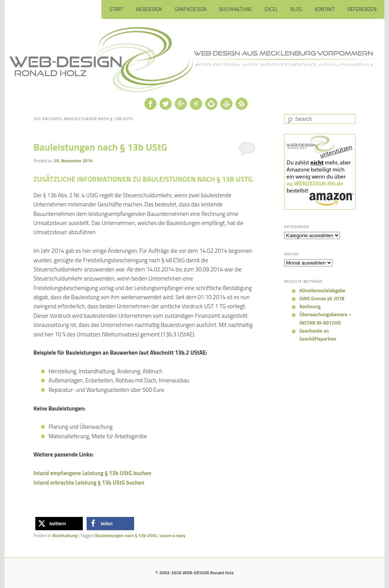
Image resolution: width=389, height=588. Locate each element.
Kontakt (325, 9)
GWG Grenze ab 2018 (322, 298)
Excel (271, 9)
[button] (59, 524)
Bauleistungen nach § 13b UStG (100, 147)
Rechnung (310, 306)
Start (116, 9)
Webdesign (149, 9)
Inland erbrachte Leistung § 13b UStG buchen (89, 483)
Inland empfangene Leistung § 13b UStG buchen (92, 473)
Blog (296, 9)
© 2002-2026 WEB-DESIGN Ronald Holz (194, 573)
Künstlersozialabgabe (322, 290)
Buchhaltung (236, 9)
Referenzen (362, 9)
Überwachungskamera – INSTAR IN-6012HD (325, 318)
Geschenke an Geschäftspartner (318, 335)
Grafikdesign (191, 9)
